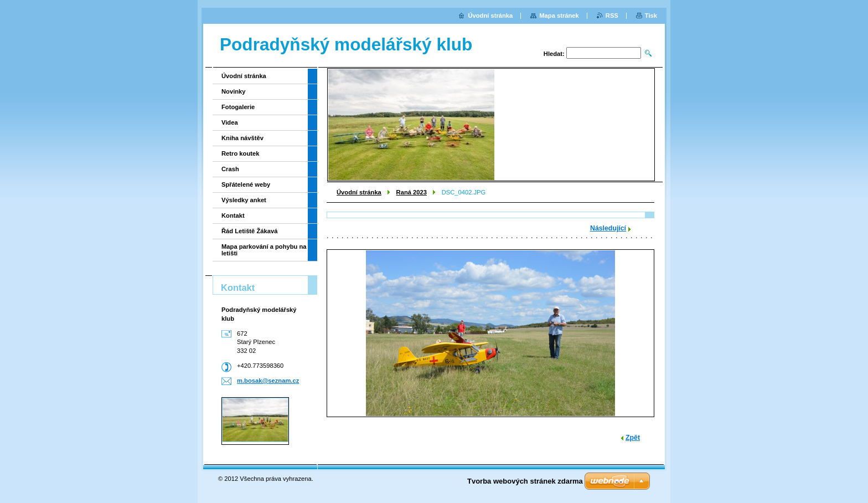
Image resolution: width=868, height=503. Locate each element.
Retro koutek (240, 153)
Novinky (234, 91)
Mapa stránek (559, 16)
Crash (230, 169)
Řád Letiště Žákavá (249, 231)
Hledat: (554, 54)
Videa (230, 122)
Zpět (633, 438)
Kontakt (233, 215)
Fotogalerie (238, 107)
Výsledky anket (244, 200)
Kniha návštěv (242, 138)
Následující (608, 228)
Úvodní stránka (359, 192)
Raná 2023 (412, 192)
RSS (612, 16)
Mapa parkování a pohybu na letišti (264, 250)
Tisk (651, 16)
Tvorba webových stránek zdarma (525, 481)
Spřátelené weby (246, 184)
